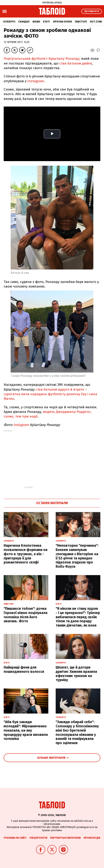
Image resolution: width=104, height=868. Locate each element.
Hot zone (96, 22)
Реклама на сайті (15, 838)
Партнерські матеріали (65, 838)
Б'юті (46, 22)
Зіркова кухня (62, 22)
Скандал (24, 22)
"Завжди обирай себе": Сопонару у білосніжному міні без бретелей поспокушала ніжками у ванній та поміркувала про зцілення (77, 732)
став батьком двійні (76, 63)
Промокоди (92, 838)
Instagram (36, 81)
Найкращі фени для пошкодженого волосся (24, 669)
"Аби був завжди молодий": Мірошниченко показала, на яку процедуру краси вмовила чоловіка (26, 730)
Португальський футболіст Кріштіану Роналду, (42, 59)
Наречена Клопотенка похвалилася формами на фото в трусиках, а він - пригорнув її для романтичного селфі (26, 554)
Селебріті (9, 22)
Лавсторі (81, 22)
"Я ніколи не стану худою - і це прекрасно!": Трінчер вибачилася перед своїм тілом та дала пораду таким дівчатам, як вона (78, 617)
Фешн (36, 22)
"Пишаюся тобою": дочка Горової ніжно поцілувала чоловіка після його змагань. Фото (26, 615)
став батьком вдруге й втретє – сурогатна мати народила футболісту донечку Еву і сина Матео (50, 394)
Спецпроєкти (38, 838)
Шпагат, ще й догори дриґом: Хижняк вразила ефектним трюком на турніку (76, 674)
